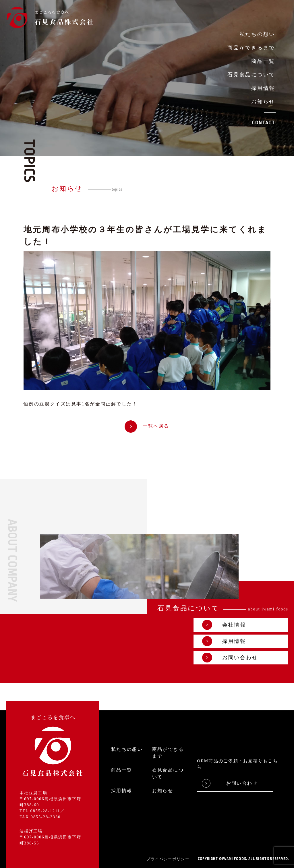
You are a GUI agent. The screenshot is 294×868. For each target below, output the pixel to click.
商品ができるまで (251, 48)
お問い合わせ (230, 658)
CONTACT (264, 123)
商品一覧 (263, 61)
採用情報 (263, 88)
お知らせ (263, 102)
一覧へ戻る (147, 426)
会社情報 (224, 625)
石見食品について (251, 75)
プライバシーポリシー (168, 859)
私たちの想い (257, 34)
